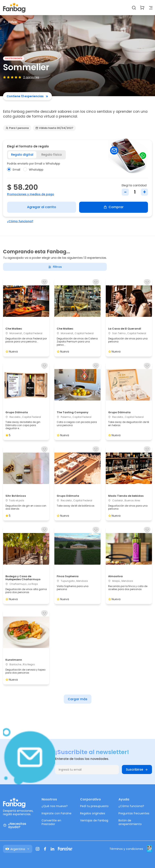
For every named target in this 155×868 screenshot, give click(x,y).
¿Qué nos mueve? (55, 806)
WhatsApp (33, 169)
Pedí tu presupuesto (94, 806)
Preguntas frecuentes (134, 813)
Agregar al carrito (42, 207)
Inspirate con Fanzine (57, 813)
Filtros (55, 267)
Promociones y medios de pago (31, 194)
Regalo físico (52, 155)
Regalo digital (22, 155)
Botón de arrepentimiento (130, 822)
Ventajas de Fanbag (94, 820)
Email (14, 169)
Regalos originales (93, 813)
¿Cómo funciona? (20, 221)
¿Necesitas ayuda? (15, 825)
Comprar (114, 207)
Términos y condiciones (126, 849)
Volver (10, 22)
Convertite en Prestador (51, 822)
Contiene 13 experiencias (27, 96)
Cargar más (78, 699)
